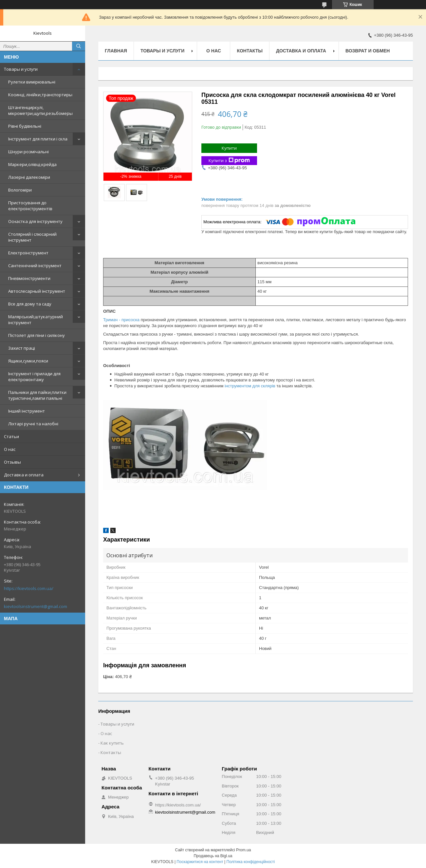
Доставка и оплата (24, 475)
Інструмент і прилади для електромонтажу (34, 377)
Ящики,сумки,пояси (28, 361)
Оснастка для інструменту (35, 221)
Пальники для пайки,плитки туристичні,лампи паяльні (37, 395)
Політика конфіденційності (251, 862)
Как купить (112, 743)
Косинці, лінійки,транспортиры (40, 95)
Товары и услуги (21, 69)
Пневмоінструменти (29, 278)
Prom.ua (243, 850)
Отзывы (12, 462)
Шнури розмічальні (28, 152)
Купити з (229, 161)
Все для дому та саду (30, 304)
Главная (116, 51)
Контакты (250, 51)
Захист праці (22, 348)
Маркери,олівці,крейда (32, 164)
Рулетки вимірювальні (32, 82)
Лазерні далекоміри (29, 177)
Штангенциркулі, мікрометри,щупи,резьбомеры (40, 110)
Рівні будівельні (25, 126)
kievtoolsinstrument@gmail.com (36, 606)
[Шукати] (79, 46)
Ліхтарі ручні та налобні (33, 424)
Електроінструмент (28, 253)
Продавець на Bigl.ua (213, 856)
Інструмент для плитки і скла (38, 139)
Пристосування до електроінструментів (30, 206)
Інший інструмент (27, 411)
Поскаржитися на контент (200, 862)
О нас (10, 449)
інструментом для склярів (250, 386)
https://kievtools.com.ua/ (29, 588)
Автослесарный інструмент (37, 291)
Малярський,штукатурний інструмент (36, 320)
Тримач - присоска (122, 320)
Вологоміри (20, 190)
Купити (229, 148)
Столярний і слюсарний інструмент (32, 237)
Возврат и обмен (368, 51)
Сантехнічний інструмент (35, 266)
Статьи (11, 436)
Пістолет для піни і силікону (37, 335)
